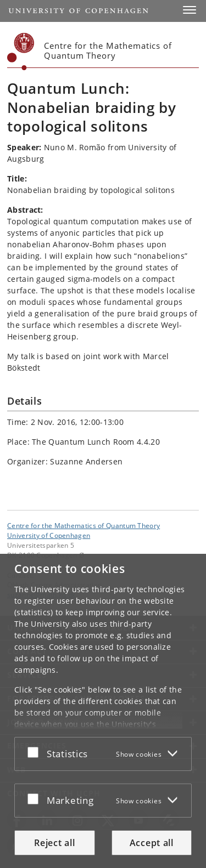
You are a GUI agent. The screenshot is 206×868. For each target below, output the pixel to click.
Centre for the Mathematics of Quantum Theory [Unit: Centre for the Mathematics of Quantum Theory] (83, 525)
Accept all (152, 843)
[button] (190, 10)
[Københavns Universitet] (21, 52)
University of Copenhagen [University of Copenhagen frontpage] (49, 535)
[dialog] (103, 711)
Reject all (54, 843)
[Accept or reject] (36, 752)
